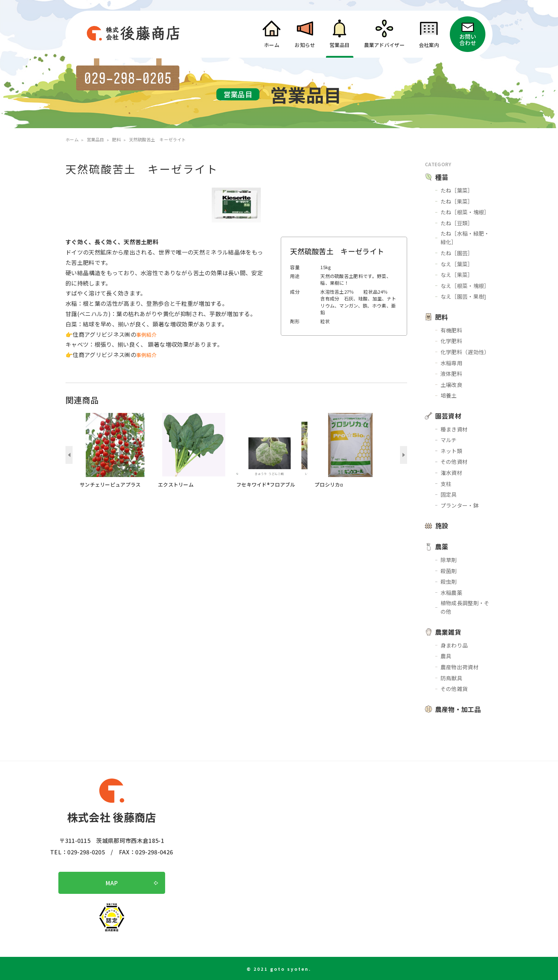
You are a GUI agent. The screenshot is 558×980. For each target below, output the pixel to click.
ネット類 (451, 451)
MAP (112, 883)
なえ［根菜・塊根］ (465, 286)
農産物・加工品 (458, 709)
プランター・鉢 (460, 505)
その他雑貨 (454, 689)
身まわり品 (454, 645)
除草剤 (449, 560)
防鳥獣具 (451, 678)
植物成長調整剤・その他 (465, 607)
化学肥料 (451, 341)
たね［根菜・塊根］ (465, 212)
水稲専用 (451, 363)
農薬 (442, 546)
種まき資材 (454, 429)
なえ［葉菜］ (457, 264)
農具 (446, 656)
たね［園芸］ (457, 253)
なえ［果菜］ (457, 275)
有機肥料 (451, 330)
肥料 (442, 317)
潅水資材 (451, 473)
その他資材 (454, 462)
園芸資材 (448, 416)
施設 (442, 525)
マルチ (449, 440)
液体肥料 (451, 374)
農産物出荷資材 (460, 667)
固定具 (449, 494)
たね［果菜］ (457, 201)
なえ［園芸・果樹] (464, 296)
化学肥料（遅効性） (465, 352)
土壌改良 (451, 385)
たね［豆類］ (457, 223)
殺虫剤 (449, 581)
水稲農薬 (451, 593)
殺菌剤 (449, 571)
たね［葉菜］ (457, 190)
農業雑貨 (448, 632)
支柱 (446, 484)
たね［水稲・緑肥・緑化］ (465, 238)
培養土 (449, 395)
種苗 (442, 177)
